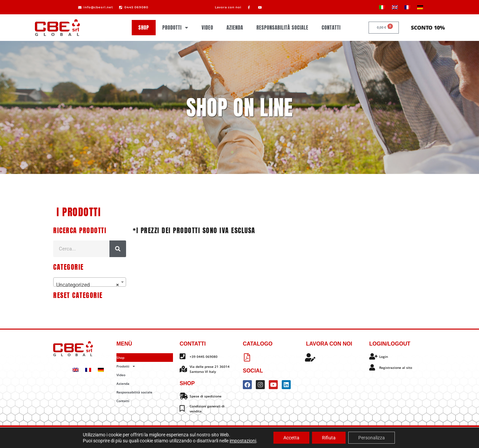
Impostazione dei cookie (278, 437)
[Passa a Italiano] (382, 7)
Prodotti (175, 28)
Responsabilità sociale (282, 27)
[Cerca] (118, 249)
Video (207, 27)
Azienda (235, 27)
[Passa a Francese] (407, 7)
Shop (144, 27)
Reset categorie (78, 295)
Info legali (245, 437)
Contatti (331, 27)
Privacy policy (220, 437)
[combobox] (90, 282)
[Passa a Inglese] (395, 7)
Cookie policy (192, 437)
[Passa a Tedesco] (420, 7)
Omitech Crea (281, 431)
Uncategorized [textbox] (88, 285)
